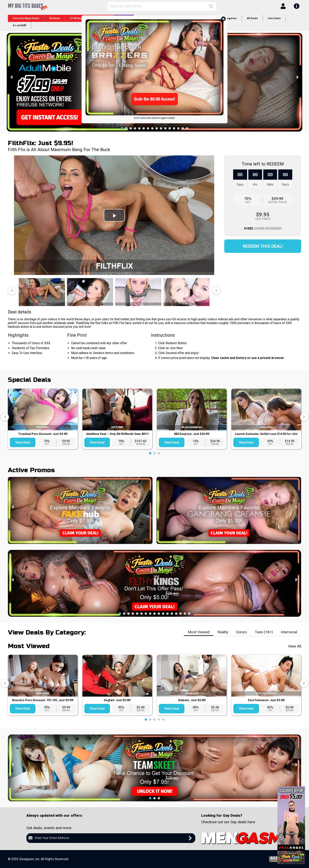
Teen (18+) (264, 632)
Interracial (289, 632)
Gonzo (242, 632)
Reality (223, 632)
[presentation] (12, 77)
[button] (122, 128)
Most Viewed (199, 632)
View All (295, 646)
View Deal (23, 442)
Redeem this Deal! (263, 246)
